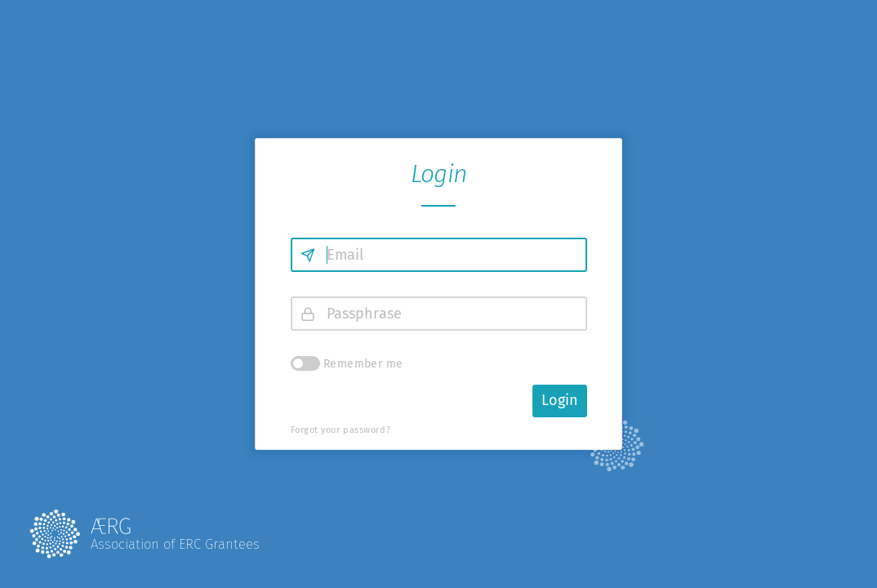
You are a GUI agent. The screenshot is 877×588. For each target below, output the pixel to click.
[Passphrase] (439, 314)
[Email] (439, 255)
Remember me (363, 364)
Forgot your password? (341, 430)
